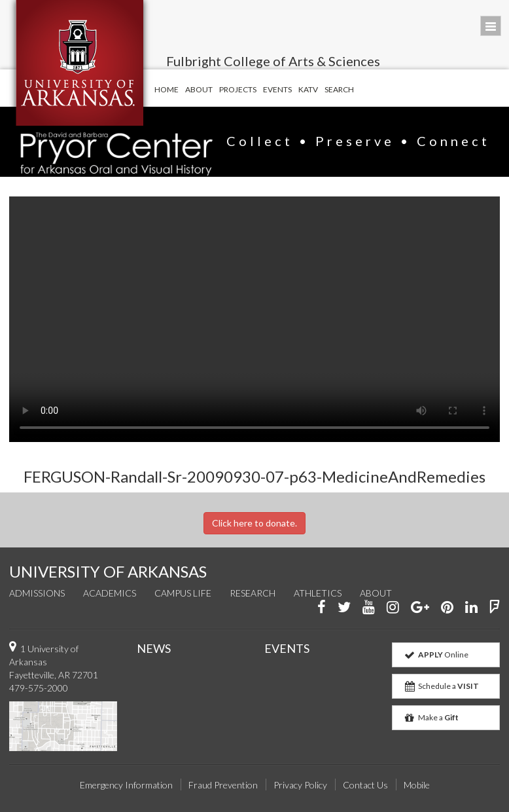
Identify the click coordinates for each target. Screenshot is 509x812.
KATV (308, 89)
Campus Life (183, 593)
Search (339, 89)
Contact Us (365, 785)
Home (167, 89)
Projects (238, 89)
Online (436, 655)
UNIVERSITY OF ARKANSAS (108, 571)
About (199, 89)
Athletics (318, 593)
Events (277, 89)
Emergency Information (126, 785)
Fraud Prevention (223, 785)
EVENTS (287, 648)
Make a (431, 717)
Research (253, 593)
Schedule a (441, 686)
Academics (110, 593)
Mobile (417, 785)
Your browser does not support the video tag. (254, 319)
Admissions (37, 593)
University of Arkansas (79, 63)
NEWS (154, 648)
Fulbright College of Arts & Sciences (273, 61)
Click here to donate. (254, 523)
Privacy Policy (300, 785)
